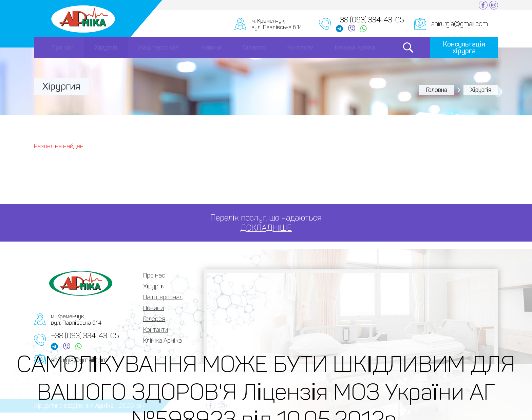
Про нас (62, 47)
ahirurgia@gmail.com (460, 24)
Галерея (254, 47)
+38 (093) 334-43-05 (85, 336)
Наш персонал (159, 47)
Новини (211, 47)
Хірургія (106, 47)
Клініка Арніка (355, 47)
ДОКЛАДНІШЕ (266, 228)
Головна (436, 90)
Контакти (300, 47)
